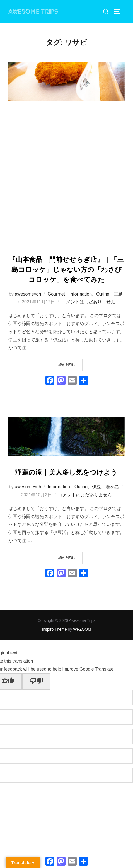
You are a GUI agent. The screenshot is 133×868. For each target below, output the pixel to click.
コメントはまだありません (88, 302)
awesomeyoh (28, 294)
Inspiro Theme (54, 629)
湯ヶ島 (112, 487)
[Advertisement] (66, 179)
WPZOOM (82, 629)
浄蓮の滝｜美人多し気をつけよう (66, 472)
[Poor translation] (36, 682)
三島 (118, 294)
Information (81, 294)
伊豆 (96, 487)
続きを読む (70, 364)
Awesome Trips (33, 12)
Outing (103, 294)
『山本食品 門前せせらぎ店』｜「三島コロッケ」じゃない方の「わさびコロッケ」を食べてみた (66, 269)
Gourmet (56, 294)
